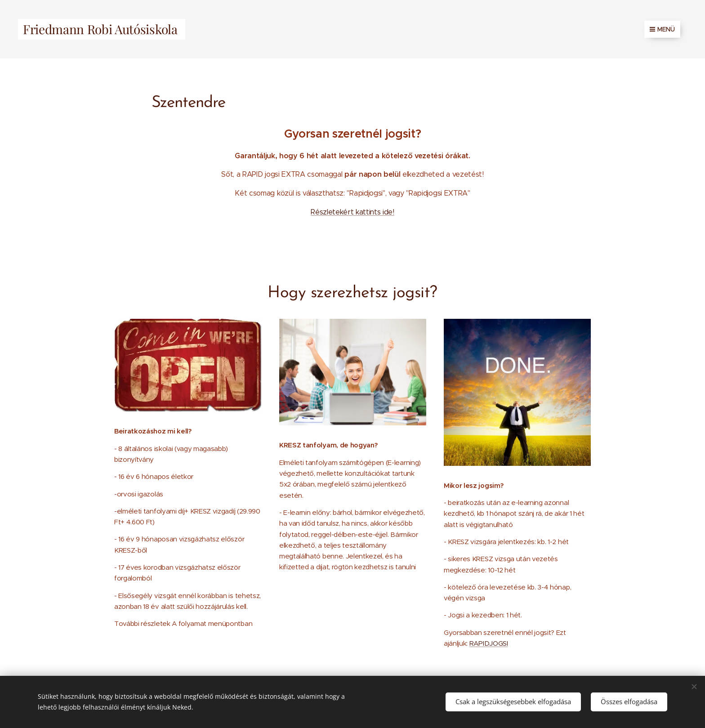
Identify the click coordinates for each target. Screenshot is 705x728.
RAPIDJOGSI (489, 643)
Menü (662, 29)
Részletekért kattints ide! (352, 212)
